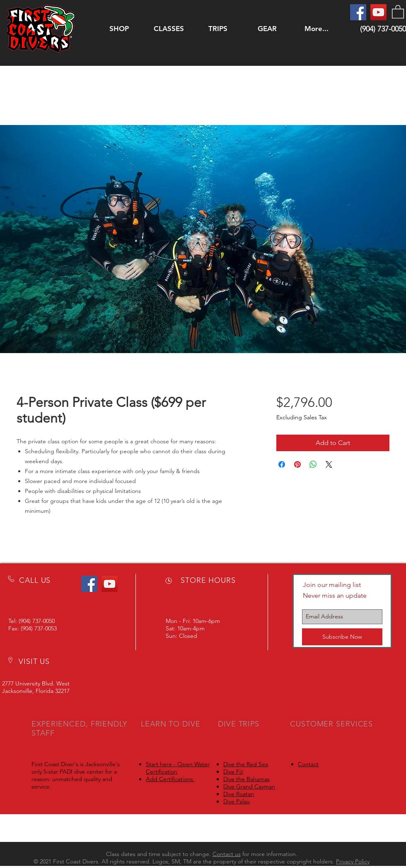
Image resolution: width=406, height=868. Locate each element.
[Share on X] (329, 464)
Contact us (227, 854)
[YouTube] (378, 12)
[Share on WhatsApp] (313, 464)
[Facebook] (358, 12)
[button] (168, 29)
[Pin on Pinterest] (297, 464)
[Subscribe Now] (342, 637)
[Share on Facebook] (282, 464)
